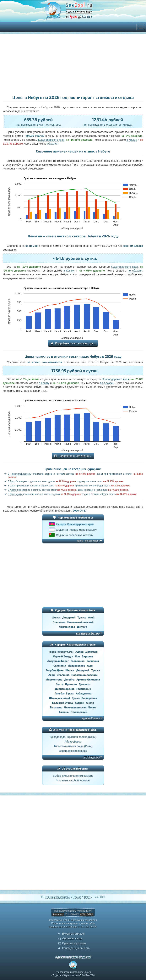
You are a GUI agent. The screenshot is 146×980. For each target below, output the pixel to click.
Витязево (56, 707)
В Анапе (12, 490)
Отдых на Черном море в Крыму (76, 530)
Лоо (77, 656)
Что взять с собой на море (73, 780)
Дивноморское (65, 689)
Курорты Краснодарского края (75, 524)
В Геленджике (15, 494)
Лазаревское (77, 665)
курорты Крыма (90, 718)
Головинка (78, 661)
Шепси (56, 617)
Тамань (64, 712)
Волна (92, 707)
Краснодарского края (51, 140)
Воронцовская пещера (73, 751)
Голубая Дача (55, 670)
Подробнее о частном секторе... (73, 343)
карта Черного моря (88, 541)
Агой (91, 617)
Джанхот (85, 684)
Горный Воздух (63, 656)
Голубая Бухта (64, 693)
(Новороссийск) (59, 698)
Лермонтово (67, 627)
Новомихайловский (80, 622)
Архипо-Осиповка (88, 679)
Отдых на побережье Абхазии (75, 535)
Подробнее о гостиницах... (73, 456)
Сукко (76, 698)
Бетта (59, 684)
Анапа (90, 703)
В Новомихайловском (20, 474)
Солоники (60, 665)
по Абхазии (135, 271)
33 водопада (58, 737)
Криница (71, 684)
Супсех (80, 703)
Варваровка (89, 698)
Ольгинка (59, 622)
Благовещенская (75, 707)
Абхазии (52, 144)
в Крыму (132, 140)
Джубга (82, 627)
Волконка (93, 661)
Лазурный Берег (58, 661)
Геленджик (84, 689)
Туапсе (82, 617)
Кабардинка (83, 693)
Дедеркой (69, 617)
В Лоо (11, 481)
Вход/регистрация (73, 934)
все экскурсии (91, 757)
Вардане (87, 656)
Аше (90, 665)
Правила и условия (74, 943)
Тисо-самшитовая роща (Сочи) (73, 746)
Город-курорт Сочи (61, 652)
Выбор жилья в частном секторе (73, 776)
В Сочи (12, 486)
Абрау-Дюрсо (73, 742)
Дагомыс (91, 652)
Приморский (79, 712)
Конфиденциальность (76, 948)
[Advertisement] (73, 65)
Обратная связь (72, 938)
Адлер (79, 652)
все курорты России (87, 633)
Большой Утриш (63, 703)
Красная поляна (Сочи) (82, 737)
